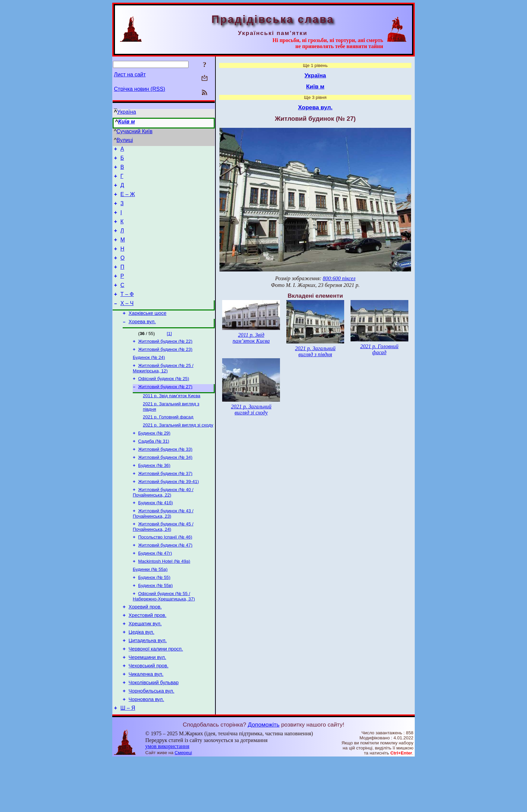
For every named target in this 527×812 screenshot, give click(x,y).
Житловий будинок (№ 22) (165, 362)
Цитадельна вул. (148, 685)
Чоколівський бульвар (154, 732)
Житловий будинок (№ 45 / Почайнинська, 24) (163, 561)
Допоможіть (263, 777)
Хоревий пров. (145, 648)
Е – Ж (128, 200)
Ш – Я (128, 761)
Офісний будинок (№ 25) (164, 402)
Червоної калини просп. (156, 695)
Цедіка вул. (142, 676)
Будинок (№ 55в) (155, 624)
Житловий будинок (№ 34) (165, 487)
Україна (126, 112)
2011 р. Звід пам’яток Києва (172, 421)
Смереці (184, 805)
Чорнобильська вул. (152, 742)
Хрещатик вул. (145, 666)
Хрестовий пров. (148, 657)
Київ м (126, 122)
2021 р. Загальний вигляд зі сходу (178, 452)
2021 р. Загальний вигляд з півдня (315, 351)
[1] (169, 354)
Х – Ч (127, 321)
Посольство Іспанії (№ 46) (165, 572)
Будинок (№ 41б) (156, 536)
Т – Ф (127, 311)
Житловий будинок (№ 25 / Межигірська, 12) (163, 391)
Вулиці (125, 140)
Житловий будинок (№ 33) (165, 478)
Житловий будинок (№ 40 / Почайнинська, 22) (163, 525)
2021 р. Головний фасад (168, 443)
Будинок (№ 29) (154, 461)
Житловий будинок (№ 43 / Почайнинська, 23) (163, 547)
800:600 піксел (339, 278)
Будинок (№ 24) (149, 380)
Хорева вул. (142, 342)
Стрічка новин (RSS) (139, 89)
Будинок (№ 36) (154, 496)
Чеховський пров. (149, 713)
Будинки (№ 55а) (150, 607)
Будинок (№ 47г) (155, 589)
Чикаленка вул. (146, 723)
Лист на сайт (130, 75)
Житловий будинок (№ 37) (165, 504)
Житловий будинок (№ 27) (165, 411)
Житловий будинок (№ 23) (165, 371)
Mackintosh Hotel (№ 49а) (164, 598)
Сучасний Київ (135, 131)
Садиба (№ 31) (154, 469)
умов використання (167, 799)
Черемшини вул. (148, 704)
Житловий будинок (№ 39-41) (169, 513)
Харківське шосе (148, 332)
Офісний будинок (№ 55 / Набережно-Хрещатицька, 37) (164, 636)
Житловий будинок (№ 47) (165, 581)
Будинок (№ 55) (154, 616)
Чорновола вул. (147, 751)
